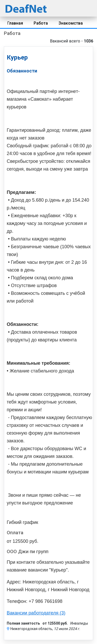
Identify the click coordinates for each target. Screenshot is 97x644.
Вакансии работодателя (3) (36, 613)
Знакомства (71, 23)
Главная (15, 23)
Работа (41, 23)
